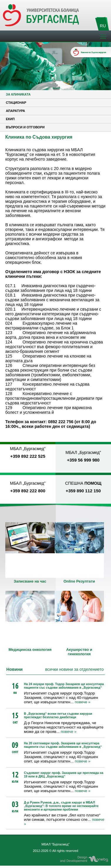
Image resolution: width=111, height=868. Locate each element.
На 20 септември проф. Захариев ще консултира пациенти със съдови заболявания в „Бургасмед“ (63, 745)
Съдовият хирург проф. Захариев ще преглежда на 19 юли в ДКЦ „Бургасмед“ (64, 775)
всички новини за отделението (75, 669)
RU (103, 26)
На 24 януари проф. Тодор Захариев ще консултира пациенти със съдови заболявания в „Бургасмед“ (64, 686)
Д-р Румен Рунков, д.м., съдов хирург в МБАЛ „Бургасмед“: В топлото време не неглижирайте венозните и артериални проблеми (61, 806)
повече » (82, 702)
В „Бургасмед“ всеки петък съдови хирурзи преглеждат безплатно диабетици (58, 715)
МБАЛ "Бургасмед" (55, 844)
